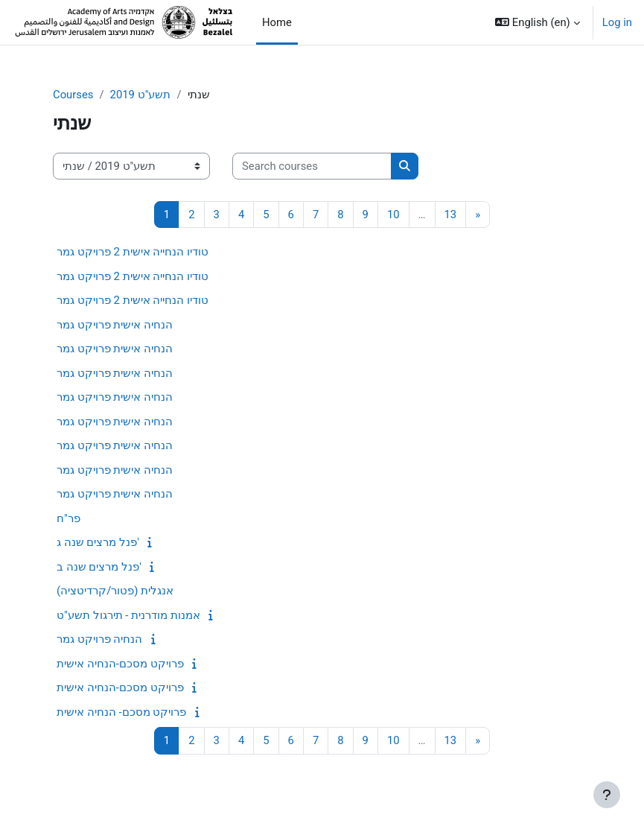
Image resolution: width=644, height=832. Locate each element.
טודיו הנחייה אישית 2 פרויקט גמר (133, 252)
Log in (617, 22)
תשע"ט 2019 (141, 95)
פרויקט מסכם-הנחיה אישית (120, 664)
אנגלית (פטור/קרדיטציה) (115, 591)
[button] (538, 22)
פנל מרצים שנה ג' (98, 542)
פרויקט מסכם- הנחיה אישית (121, 712)
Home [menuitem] (277, 22)
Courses (73, 95)
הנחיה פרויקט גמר (99, 639)
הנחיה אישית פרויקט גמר (115, 325)
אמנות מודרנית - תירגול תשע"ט (128, 615)
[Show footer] (607, 795)
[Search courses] (312, 166)
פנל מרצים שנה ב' (99, 567)
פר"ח (68, 518)
